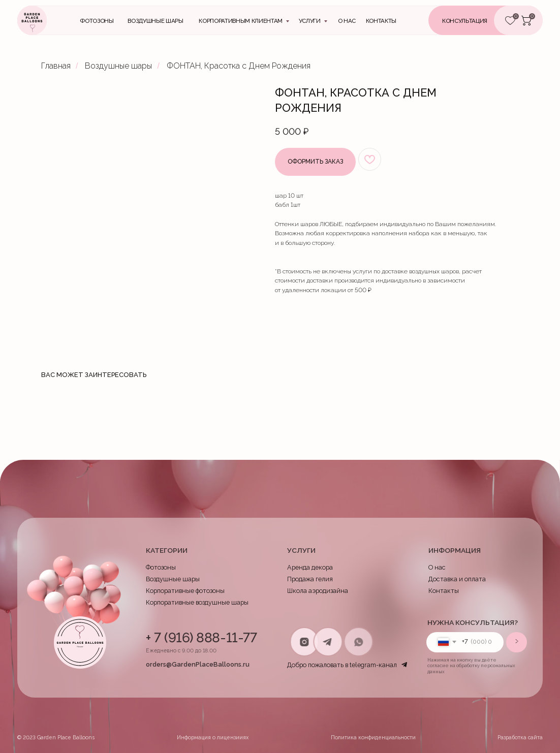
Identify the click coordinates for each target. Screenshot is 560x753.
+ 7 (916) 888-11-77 (201, 637)
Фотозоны (97, 21)
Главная (56, 66)
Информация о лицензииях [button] (213, 737)
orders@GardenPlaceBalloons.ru (198, 664)
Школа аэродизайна (318, 591)
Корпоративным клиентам (240, 21)
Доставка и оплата (457, 579)
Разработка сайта (520, 737)
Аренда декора (310, 567)
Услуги (310, 21)
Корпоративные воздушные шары (197, 602)
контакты (381, 21)
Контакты (444, 591)
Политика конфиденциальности (373, 737)
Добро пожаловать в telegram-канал (342, 665)
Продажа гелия (310, 579)
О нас (347, 21)
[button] (478, 20)
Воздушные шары (155, 21)
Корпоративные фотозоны (185, 591)
